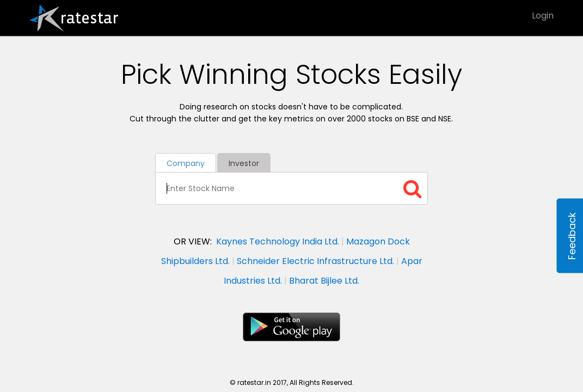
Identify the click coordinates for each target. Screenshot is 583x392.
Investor (244, 163)
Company (186, 163)
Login (543, 16)
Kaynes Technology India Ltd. (278, 241)
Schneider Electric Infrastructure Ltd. (315, 261)
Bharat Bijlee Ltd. (324, 281)
